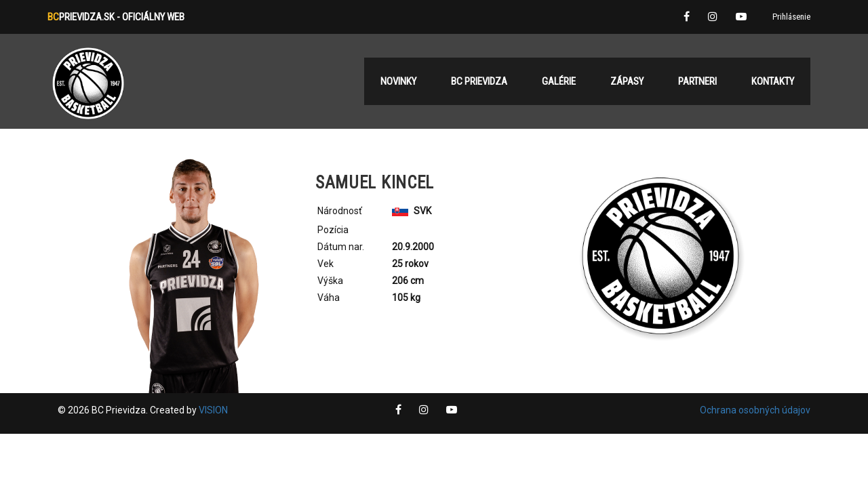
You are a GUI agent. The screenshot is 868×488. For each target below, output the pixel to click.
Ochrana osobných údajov (755, 410)
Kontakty (773, 81)
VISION (213, 410)
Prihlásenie (791, 17)
